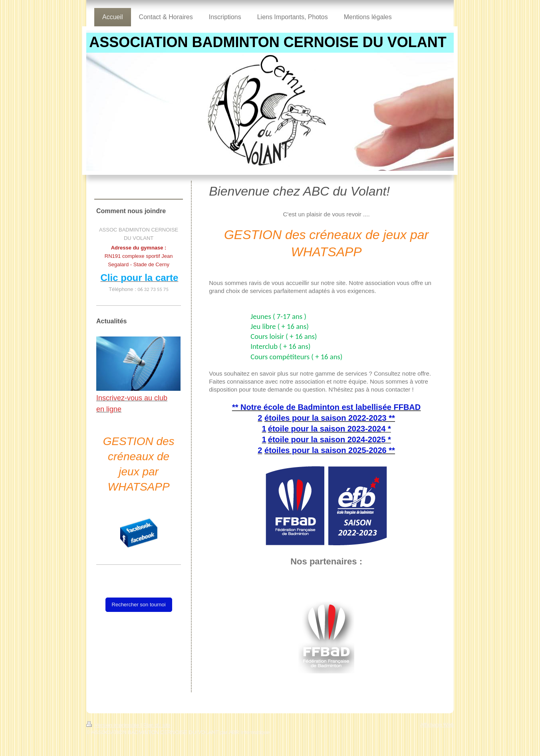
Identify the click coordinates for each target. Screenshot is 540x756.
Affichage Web (437, 725)
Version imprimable (113, 725)
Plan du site (157, 725)
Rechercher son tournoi (139, 605)
